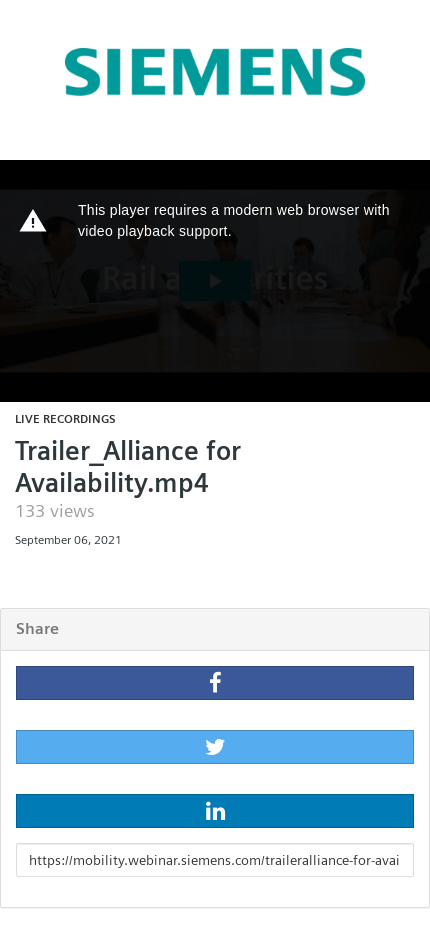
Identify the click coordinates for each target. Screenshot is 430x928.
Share (37, 628)
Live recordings (65, 418)
